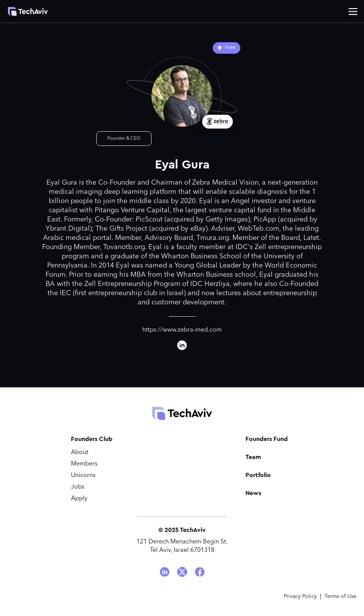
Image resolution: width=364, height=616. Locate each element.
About (80, 453)
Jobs (78, 487)
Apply (79, 499)
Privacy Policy (300, 596)
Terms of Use (340, 596)
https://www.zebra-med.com (182, 330)
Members (84, 464)
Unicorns (83, 476)
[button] (353, 12)
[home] (28, 12)
